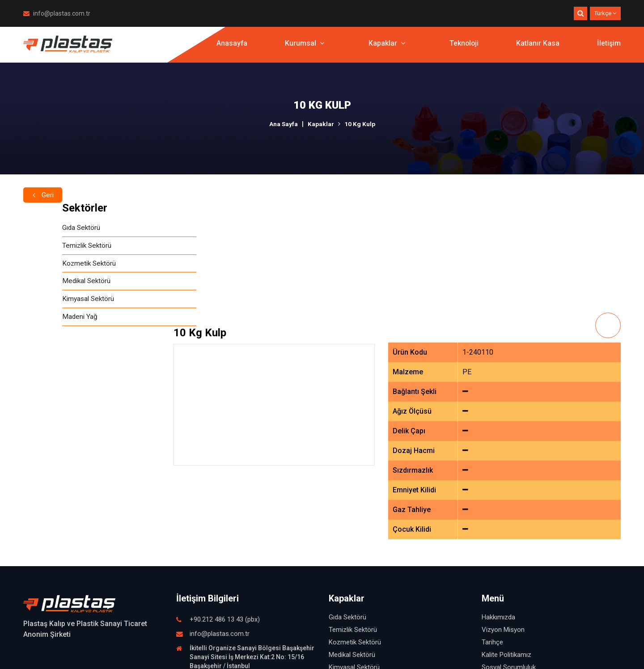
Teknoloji (464, 47)
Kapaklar (386, 47)
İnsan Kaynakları (505, 556)
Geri (43, 186)
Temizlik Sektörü (49, 246)
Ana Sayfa (283, 124)
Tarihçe (492, 519)
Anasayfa (231, 47)
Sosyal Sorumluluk (509, 544)
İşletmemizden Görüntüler (520, 569)
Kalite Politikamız (506, 531)
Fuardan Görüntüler (510, 581)
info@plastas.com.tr (57, 13)
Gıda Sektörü (43, 228)
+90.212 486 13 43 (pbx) (225, 496)
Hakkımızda (498, 494)
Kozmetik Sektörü (51, 265)
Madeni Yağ (41, 320)
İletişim (609, 47)
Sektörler (46, 208)
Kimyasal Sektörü (51, 301)
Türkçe (605, 13)
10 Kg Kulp (360, 124)
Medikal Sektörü (49, 283)
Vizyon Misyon (503, 506)
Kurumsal (304, 47)
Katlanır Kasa (538, 47)
